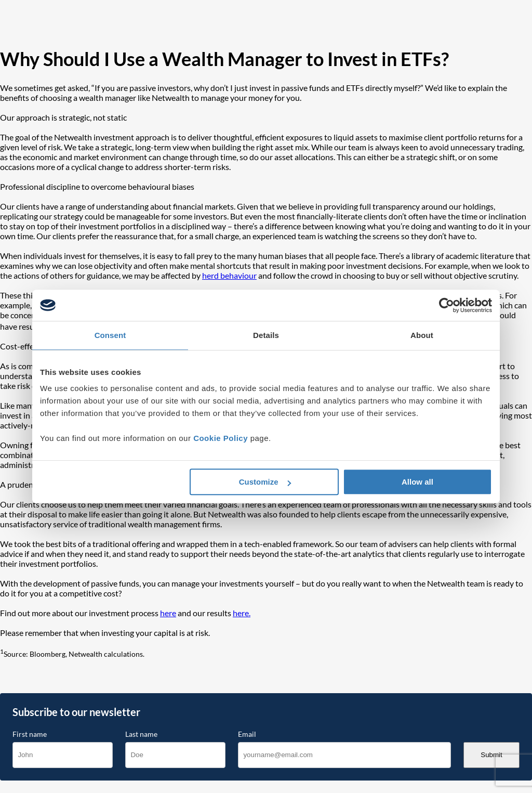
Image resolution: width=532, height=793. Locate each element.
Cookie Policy (221, 438)
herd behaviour (229, 275)
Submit (491, 755)
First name (30, 734)
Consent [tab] (110, 335)
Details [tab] (266, 335)
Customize (265, 482)
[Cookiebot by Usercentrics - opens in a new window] (447, 305)
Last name (141, 734)
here (168, 613)
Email (247, 734)
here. (242, 613)
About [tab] (422, 335)
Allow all (417, 482)
